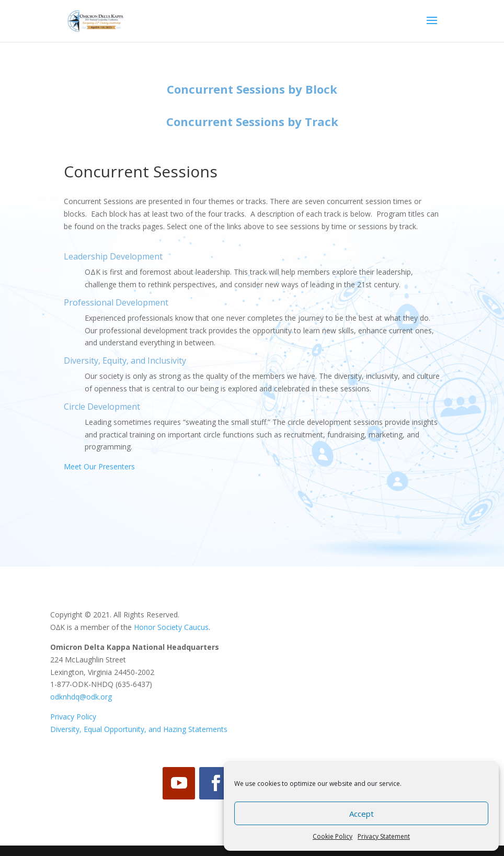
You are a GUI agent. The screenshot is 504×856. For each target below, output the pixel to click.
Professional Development (116, 302)
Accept (362, 814)
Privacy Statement (384, 836)
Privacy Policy (73, 717)
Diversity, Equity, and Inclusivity (125, 361)
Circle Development (102, 407)
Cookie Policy (333, 836)
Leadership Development (113, 256)
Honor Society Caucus (171, 627)
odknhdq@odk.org (81, 697)
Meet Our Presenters (99, 466)
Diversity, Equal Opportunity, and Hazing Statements (139, 729)
